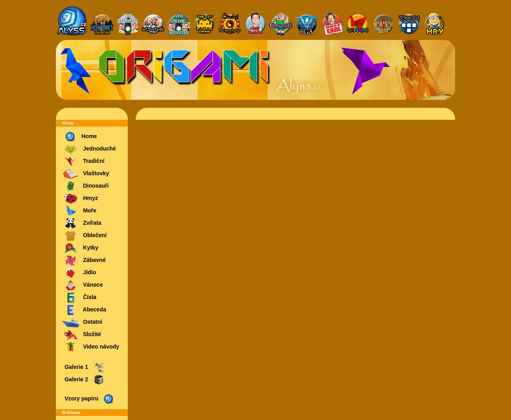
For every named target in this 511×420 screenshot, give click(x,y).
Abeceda (84, 310)
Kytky (80, 248)
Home (79, 137)
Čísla (79, 298)
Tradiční (83, 161)
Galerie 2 (84, 380)
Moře (79, 211)
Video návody (91, 347)
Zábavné (84, 261)
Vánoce (82, 285)
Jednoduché (89, 149)
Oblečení (84, 236)
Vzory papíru (89, 399)
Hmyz (80, 199)
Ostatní (82, 322)
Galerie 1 (84, 367)
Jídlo (79, 273)
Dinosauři (85, 186)
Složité (81, 335)
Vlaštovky (85, 174)
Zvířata (82, 223)
